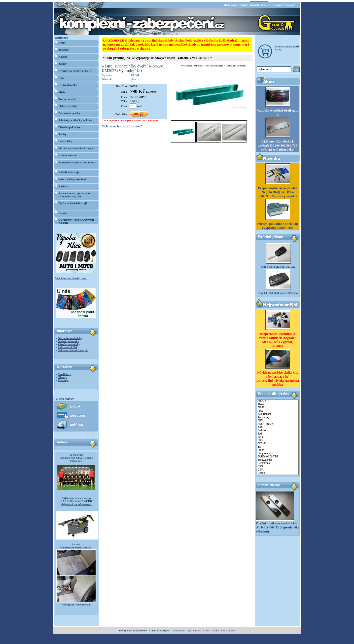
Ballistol (278, 428)
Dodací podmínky (68, 339)
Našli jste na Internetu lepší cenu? (122, 124)
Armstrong (278, 415)
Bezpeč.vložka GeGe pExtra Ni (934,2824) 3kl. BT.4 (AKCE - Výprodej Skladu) (278, 190)
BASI (278, 432)
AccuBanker (278, 412)
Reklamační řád (67, 345)
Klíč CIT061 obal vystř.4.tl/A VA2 (278, 291)
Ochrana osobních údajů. (73, 348)
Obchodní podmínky (70, 336)
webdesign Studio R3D (177, 642)
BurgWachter (278, 458)
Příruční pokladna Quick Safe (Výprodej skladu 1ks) (278, 223)
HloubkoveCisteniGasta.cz (76, 545)
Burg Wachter (278, 451)
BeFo (278, 435)
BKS (278, 438)
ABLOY (278, 399)
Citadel (278, 471)
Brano (278, 448)
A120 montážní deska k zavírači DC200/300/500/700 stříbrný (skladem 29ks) (278, 143)
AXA (278, 425)
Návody (62, 375)
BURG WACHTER (278, 455)
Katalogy (63, 378)
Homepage (230, 3)
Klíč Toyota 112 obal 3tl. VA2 (278, 264)
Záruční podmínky (69, 342)
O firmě (243, 3)
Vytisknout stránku (192, 63)
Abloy (278, 402)
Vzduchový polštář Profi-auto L (277, 110)
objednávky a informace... (76, 502)
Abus (278, 409)
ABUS (278, 405)
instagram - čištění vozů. (76, 602)
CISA (278, 468)
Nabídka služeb (259, 3)
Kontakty (290, 3)
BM (278, 445)
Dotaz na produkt (236, 63)
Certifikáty (64, 372)
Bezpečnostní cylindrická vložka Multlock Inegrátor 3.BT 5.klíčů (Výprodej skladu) (278, 337)
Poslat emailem (214, 63)
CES (278, 464)
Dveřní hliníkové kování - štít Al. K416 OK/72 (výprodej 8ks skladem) (278, 525)
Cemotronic (278, 461)
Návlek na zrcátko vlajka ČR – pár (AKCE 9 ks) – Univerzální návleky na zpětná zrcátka (278, 376)
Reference (276, 3)
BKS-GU (278, 441)
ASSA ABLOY (278, 422)
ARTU (278, 419)
